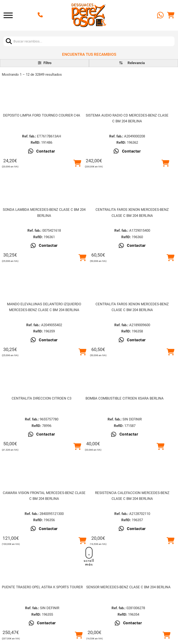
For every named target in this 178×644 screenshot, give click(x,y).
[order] (136, 63)
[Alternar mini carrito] (171, 15)
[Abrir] (8, 15)
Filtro (45, 63)
